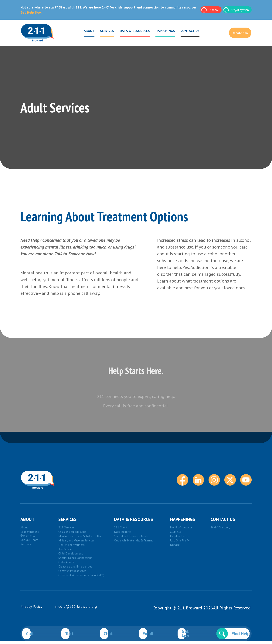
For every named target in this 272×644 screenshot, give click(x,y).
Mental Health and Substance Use (80, 539)
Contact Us (223, 522)
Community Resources (72, 573)
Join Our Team (29, 542)
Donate (175, 547)
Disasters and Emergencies (75, 569)
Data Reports (123, 534)
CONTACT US (185, 31)
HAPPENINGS (183, 522)
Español (214, 10)
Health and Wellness (71, 547)
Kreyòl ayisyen (240, 10)
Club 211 (176, 534)
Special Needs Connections (75, 560)
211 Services (66, 530)
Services (102, 32)
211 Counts (121, 530)
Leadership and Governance (30, 536)
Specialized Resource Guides (132, 539)
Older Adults (66, 565)
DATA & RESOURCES (134, 522)
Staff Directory (220, 530)
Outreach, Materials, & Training (134, 543)
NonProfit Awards (181, 530)
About (84, 32)
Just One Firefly (180, 543)
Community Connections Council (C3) (81, 578)
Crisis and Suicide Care (72, 534)
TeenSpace (65, 552)
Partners (26, 547)
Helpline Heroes (180, 539)
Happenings (160, 32)
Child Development (71, 556)
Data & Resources (130, 32)
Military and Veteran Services (76, 543)
